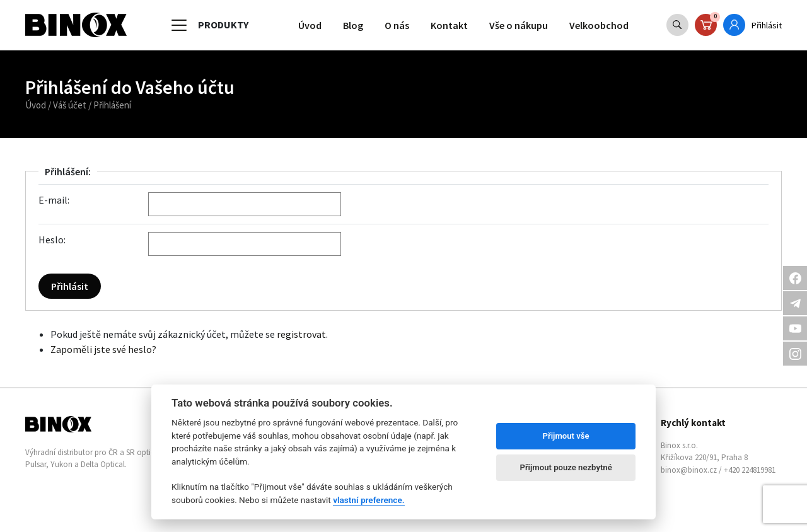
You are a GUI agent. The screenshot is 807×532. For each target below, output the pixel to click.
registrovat (301, 334)
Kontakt (449, 25)
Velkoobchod (599, 25)
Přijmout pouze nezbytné (566, 467)
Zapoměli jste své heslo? (103, 349)
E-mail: (54, 200)
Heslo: (52, 240)
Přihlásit (767, 25)
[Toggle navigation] (179, 25)
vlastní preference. (369, 500)
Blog (353, 25)
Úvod (310, 25)
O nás (397, 25)
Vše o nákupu (519, 25)
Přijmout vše (566, 436)
